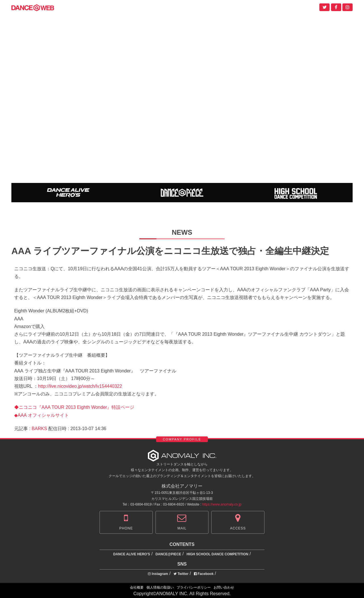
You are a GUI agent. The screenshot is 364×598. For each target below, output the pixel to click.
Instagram (158, 574)
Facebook (204, 574)
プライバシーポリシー (194, 587)
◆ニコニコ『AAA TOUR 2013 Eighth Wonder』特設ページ (74, 407)
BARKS (39, 429)
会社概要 (137, 587)
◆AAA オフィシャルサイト (42, 415)
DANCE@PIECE (168, 554)
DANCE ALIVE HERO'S (132, 554)
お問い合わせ (224, 587)
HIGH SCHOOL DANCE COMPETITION (217, 554)
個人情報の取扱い (160, 587)
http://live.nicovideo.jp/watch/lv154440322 (80, 386)
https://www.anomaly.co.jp (222, 504)
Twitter (181, 574)
